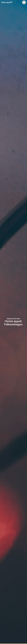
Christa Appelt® (7, 2)
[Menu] (24, 2)
